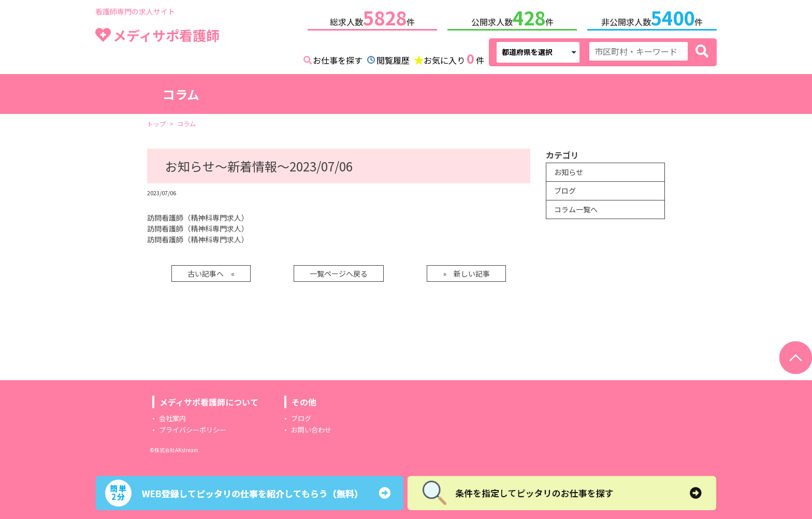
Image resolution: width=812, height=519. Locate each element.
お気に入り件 (454, 57)
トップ (156, 121)
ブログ (565, 189)
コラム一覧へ (576, 207)
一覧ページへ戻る (339, 271)
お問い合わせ (311, 428)
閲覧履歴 (393, 58)
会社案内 (172, 416)
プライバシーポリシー (193, 428)
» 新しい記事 (466, 271)
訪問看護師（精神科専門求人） (198, 215)
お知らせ (569, 170)
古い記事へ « (211, 271)
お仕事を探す (338, 58)
